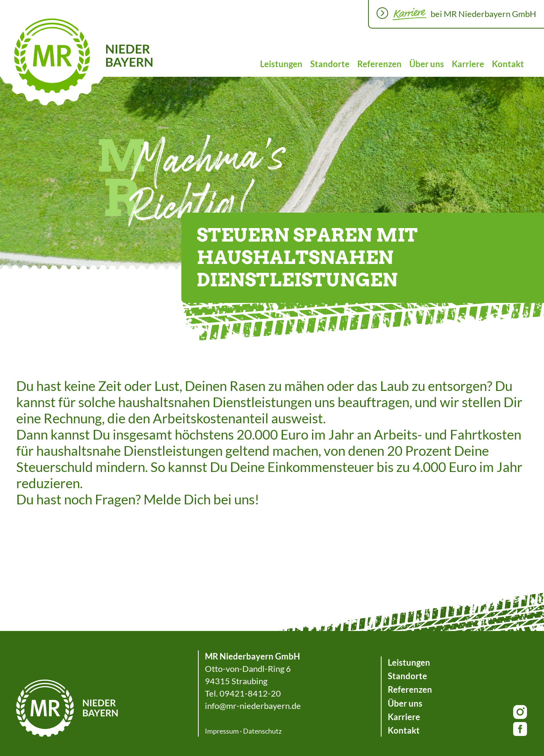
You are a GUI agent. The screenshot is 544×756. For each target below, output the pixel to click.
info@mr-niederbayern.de (253, 706)
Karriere (468, 64)
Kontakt (508, 64)
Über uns (427, 64)
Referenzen (379, 64)
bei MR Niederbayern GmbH (483, 14)
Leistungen (281, 64)
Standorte (330, 64)
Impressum (222, 731)
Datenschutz (262, 731)
